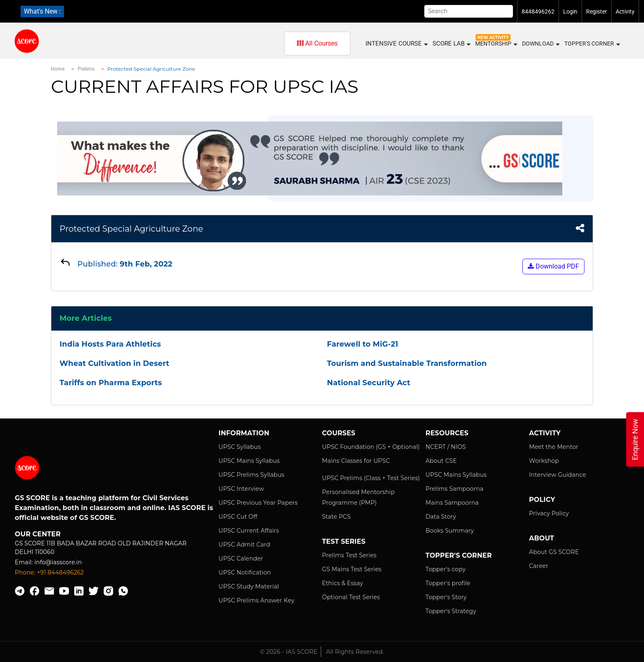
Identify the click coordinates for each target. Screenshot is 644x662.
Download (540, 44)
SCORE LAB (451, 44)
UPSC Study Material (249, 586)
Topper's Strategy (451, 611)
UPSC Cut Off (238, 517)
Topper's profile (448, 583)
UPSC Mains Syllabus (249, 461)
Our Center (38, 534)
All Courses (317, 43)
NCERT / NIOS (446, 447)
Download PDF (553, 266)
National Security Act (369, 383)
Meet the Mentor (554, 447)
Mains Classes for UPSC (356, 461)
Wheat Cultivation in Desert (114, 363)
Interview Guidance (558, 475)
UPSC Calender (241, 559)
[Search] (469, 11)
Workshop (544, 461)
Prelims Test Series (349, 555)
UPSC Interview (241, 489)
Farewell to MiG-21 (362, 344)
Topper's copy (446, 569)
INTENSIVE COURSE (396, 44)
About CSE (441, 461)
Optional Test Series (351, 597)
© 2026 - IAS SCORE (289, 652)
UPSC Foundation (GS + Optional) (371, 447)
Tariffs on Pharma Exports (111, 383)
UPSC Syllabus (240, 447)
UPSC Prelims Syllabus (252, 475)
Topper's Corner (592, 44)
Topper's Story (446, 597)
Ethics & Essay (343, 583)
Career (539, 566)
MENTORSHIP (496, 44)
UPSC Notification (245, 572)
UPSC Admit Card (244, 545)
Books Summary (450, 531)
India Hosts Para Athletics (110, 344)
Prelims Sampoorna (454, 489)
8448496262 (538, 11)
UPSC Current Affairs (249, 531)
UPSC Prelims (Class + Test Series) (371, 478)
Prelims (86, 69)
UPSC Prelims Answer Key (256, 600)
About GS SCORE (554, 552)
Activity (625, 11)
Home (58, 69)
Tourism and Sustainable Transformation (407, 363)
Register (597, 11)
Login (570, 11)
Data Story (441, 517)
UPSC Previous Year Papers (258, 503)
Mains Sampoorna (452, 503)
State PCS (336, 517)
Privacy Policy (549, 513)
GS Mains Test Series (352, 569)
